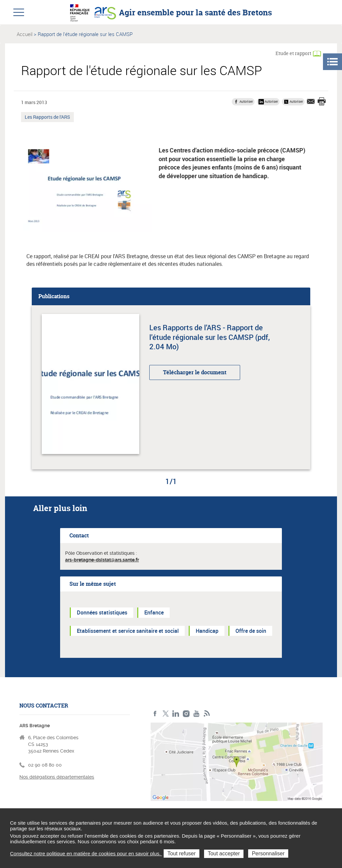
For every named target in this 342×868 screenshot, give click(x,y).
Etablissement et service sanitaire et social (128, 631)
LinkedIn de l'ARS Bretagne (176, 714)
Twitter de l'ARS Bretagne (165, 714)
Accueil (25, 34)
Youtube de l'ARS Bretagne (197, 714)
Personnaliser (268, 853)
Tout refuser (181, 853)
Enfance (154, 612)
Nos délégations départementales (57, 777)
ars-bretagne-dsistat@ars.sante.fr (102, 560)
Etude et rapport (293, 53)
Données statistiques (102, 612)
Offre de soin (251, 631)
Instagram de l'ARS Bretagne (186, 714)
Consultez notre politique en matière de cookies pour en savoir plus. (86, 853)
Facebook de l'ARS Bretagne (155, 714)
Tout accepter (224, 853)
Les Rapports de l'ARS (47, 118)
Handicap (207, 631)
